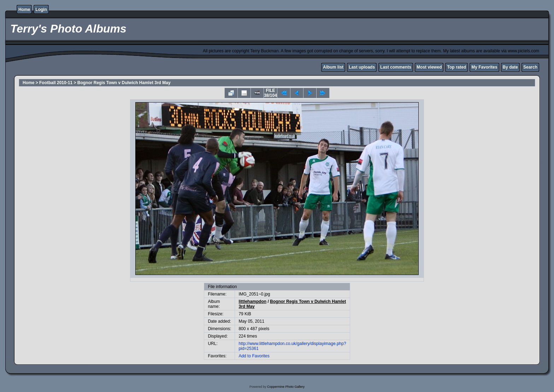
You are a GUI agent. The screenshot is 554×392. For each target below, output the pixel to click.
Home (24, 10)
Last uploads (362, 67)
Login (41, 10)
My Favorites (484, 67)
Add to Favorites (254, 356)
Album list (333, 67)
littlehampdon (252, 302)
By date (510, 67)
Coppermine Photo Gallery (286, 387)
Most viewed (429, 67)
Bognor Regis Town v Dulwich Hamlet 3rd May (124, 83)
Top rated (456, 67)
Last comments (396, 67)
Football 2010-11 (56, 83)
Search (530, 67)
